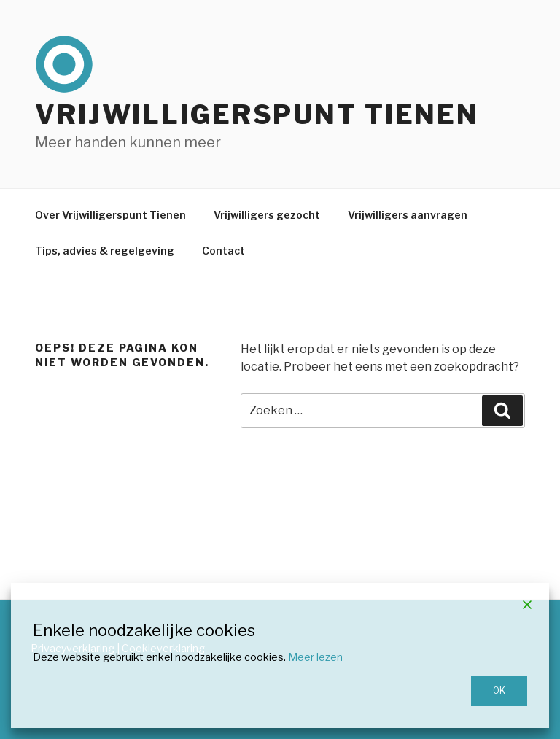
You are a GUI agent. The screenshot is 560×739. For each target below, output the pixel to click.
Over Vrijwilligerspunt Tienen (110, 215)
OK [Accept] (499, 690)
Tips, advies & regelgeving (105, 251)
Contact (223, 251)
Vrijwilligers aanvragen (408, 215)
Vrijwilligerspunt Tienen (257, 115)
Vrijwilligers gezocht (267, 215)
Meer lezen (315, 657)
